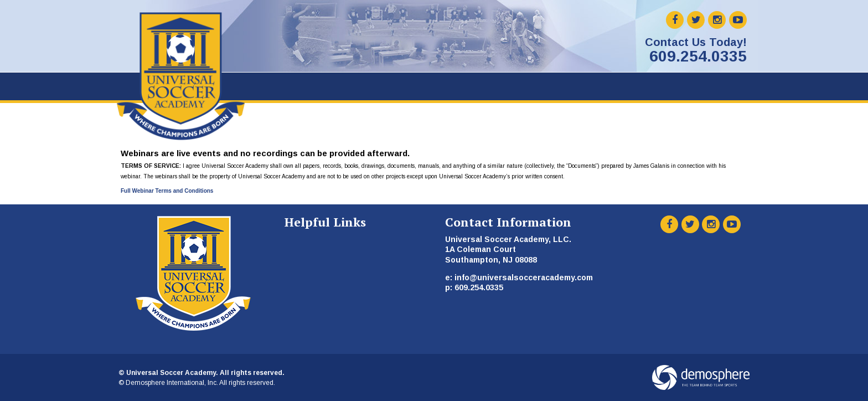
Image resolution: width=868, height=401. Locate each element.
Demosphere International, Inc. (172, 383)
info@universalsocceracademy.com (524, 277)
